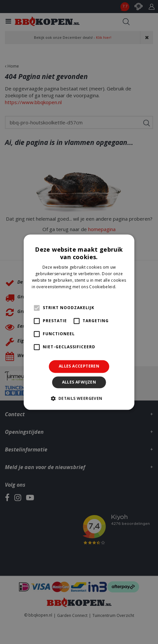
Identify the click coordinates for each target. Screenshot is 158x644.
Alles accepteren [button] (79, 366)
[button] (79, 398)
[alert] (79, 322)
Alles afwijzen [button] (79, 382)
